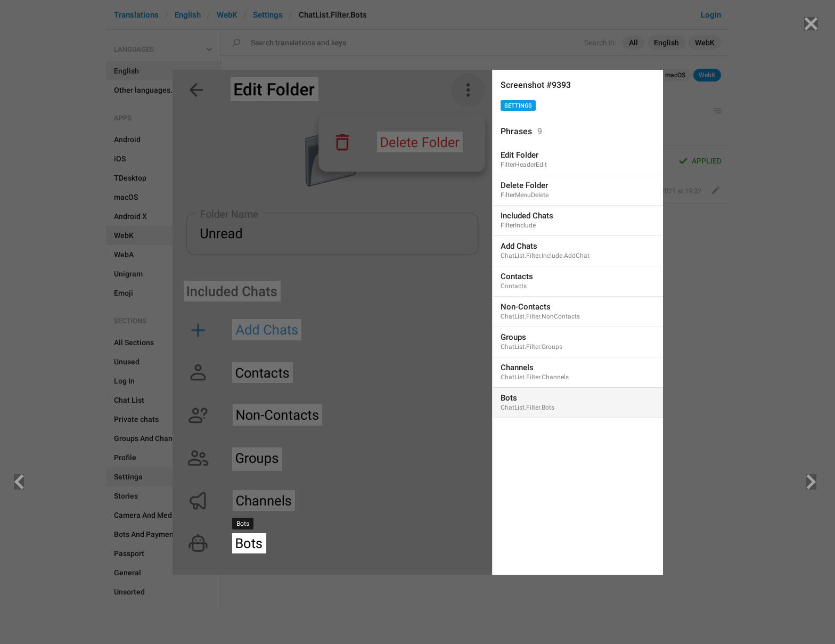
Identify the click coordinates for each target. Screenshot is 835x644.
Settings (518, 106)
